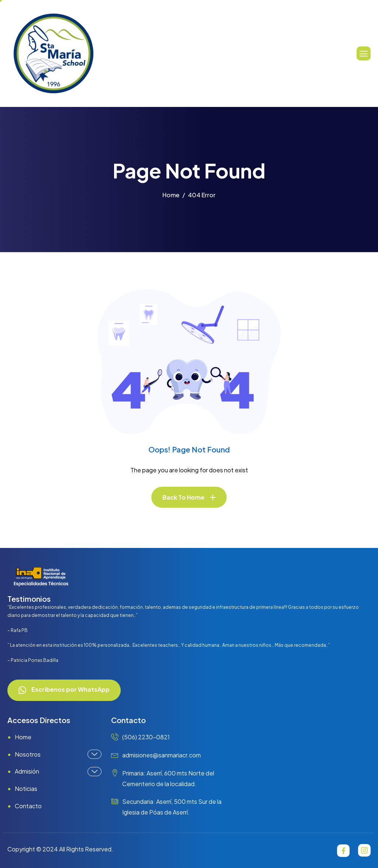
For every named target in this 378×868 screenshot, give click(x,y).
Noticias (26, 789)
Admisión (58, 772)
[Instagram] (364, 850)
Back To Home (183, 497)
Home (23, 737)
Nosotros (58, 754)
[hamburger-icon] (364, 53)
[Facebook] (343, 851)
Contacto (28, 806)
